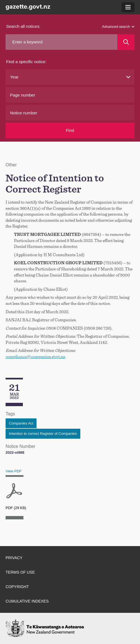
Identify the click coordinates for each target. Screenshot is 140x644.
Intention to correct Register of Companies (43, 434)
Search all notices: (23, 26)
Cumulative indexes (27, 601)
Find (70, 130)
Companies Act (21, 423)
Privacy (14, 558)
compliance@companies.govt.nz (35, 357)
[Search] (126, 42)
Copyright (17, 587)
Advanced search (118, 27)
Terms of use (20, 572)
